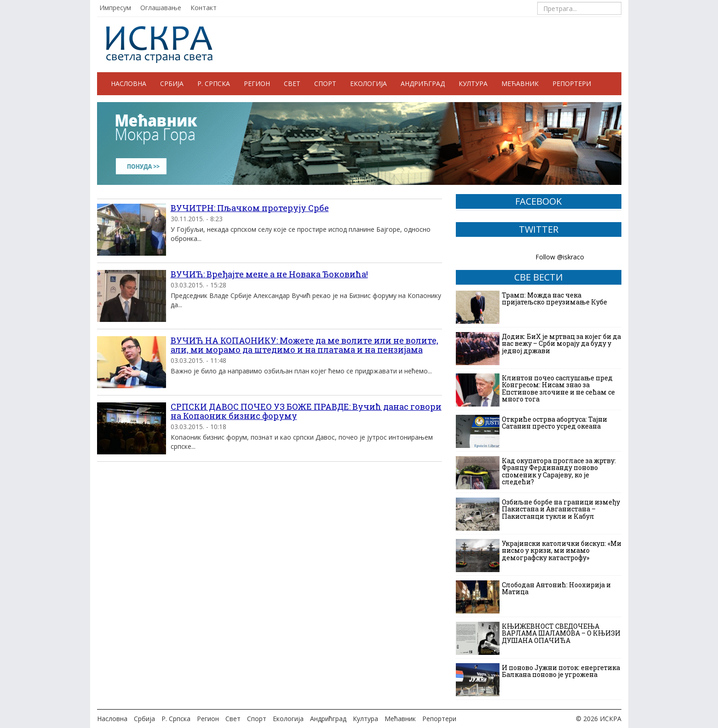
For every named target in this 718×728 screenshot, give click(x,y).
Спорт (325, 83)
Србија (172, 83)
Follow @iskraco (560, 257)
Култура (473, 83)
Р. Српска (214, 83)
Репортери (572, 83)
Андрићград (423, 83)
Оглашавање (161, 8)
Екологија (368, 83)
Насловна (129, 83)
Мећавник (520, 83)
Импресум (115, 8)
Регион (257, 83)
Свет (292, 83)
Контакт (204, 8)
